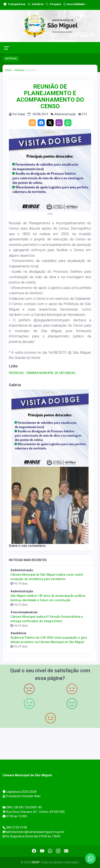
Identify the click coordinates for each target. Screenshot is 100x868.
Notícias (20, 70)
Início (8, 70)
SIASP (35, 862)
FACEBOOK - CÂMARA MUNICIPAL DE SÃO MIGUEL (42, 373)
